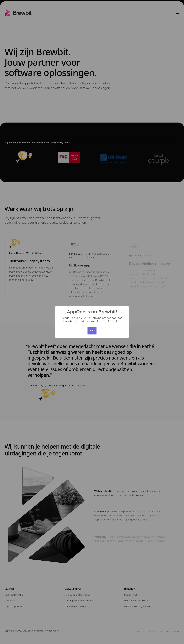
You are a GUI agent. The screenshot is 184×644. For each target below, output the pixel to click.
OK (92, 331)
